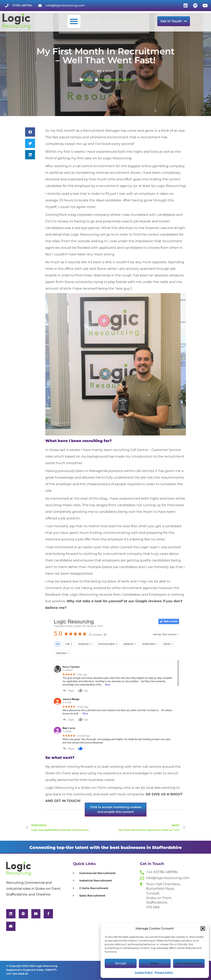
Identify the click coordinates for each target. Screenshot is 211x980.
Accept (121, 963)
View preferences (189, 963)
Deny (155, 963)
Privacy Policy (164, 972)
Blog (88, 80)
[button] (203, 928)
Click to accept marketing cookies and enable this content (116, 809)
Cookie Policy (144, 972)
